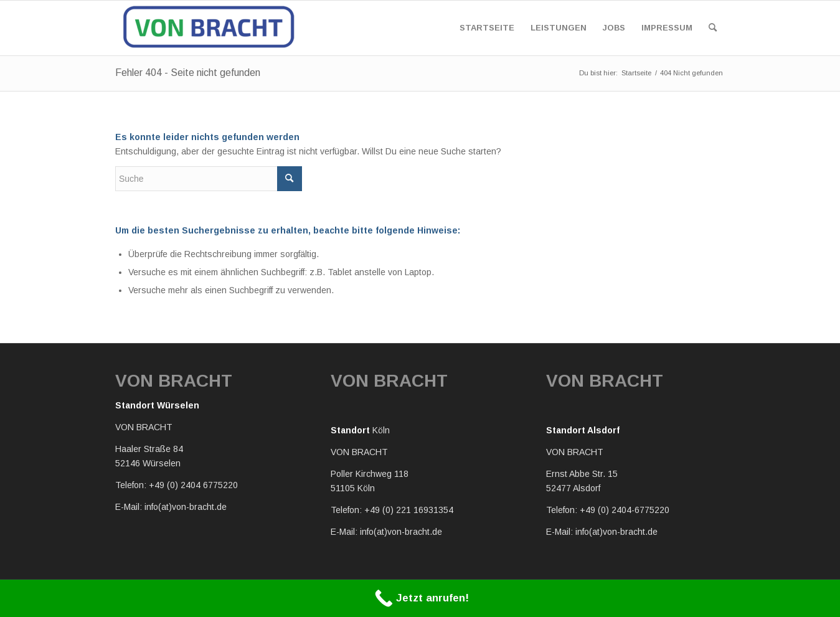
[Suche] (713, 28)
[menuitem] (487, 28)
